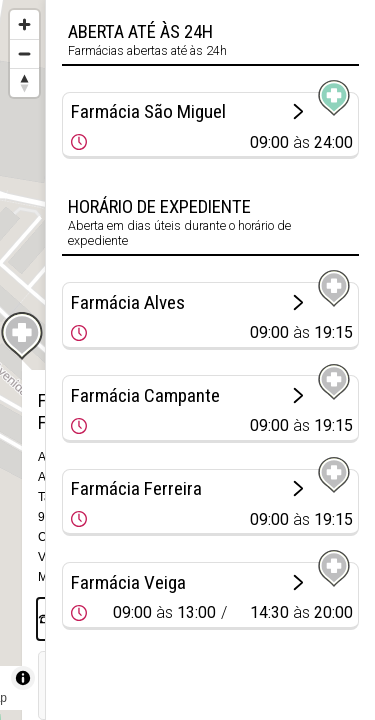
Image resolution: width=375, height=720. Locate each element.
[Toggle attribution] (23, 678)
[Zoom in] (24, 24)
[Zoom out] (24, 53)
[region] (22, 360)
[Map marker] (23, 336)
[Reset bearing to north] (24, 82)
